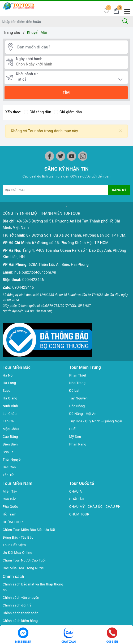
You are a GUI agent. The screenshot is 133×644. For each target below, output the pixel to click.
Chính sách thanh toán (20, 613)
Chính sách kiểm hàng (20, 621)
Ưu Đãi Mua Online (17, 553)
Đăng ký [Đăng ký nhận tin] (119, 190)
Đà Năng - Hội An (83, 414)
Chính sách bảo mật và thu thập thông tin (33, 587)
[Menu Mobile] (126, 11)
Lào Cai (9, 421)
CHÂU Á (76, 491)
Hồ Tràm (9, 514)
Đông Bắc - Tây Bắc (18, 537)
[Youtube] (72, 156)
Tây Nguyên (79, 398)
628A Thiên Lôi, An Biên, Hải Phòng (59, 265)
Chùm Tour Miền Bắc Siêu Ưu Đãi (29, 530)
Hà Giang (10, 398)
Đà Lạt (74, 391)
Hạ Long (9, 383)
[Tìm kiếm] (125, 22)
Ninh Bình (10, 406)
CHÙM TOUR (13, 522)
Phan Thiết (78, 375)
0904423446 (33, 280)
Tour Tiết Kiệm (14, 545)
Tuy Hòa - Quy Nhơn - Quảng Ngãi (96, 421)
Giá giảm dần (68, 112)
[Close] (121, 131)
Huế (72, 429)
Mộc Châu (11, 429)
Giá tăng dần (38, 112)
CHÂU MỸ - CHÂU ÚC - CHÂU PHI (96, 507)
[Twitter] (61, 156)
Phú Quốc (10, 507)
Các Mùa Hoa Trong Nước (23, 568)
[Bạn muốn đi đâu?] (71, 47)
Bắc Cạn (9, 467)
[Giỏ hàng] (116, 11)
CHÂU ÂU (77, 499)
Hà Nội (8, 375)
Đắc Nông (77, 406)
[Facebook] (50, 156)
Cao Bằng (10, 437)
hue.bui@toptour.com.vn (35, 272)
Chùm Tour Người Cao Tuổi (24, 560)
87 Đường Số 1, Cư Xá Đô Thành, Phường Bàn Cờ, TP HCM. (76, 235)
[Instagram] (83, 156)
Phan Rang (78, 444)
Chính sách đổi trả (17, 605)
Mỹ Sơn (75, 437)
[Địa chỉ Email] (55, 190)
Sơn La (8, 452)
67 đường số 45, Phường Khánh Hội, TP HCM (70, 243)
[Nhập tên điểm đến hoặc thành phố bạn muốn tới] (59, 22)
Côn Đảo (9, 499)
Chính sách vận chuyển (21, 598)
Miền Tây (10, 491)
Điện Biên (10, 444)
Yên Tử (8, 475)
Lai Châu (10, 414)
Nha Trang (78, 383)
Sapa (7, 391)
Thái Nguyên (13, 459)
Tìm (66, 93)
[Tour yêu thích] (106, 11)
